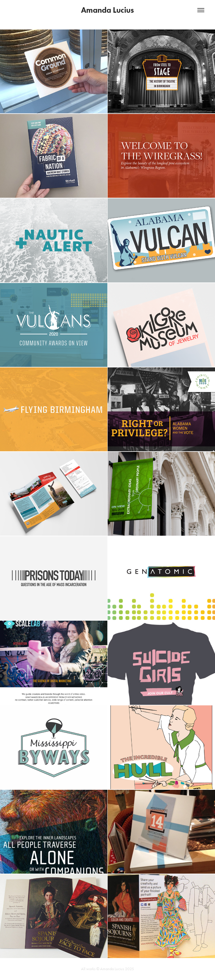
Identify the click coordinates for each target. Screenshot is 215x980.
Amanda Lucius (108, 10)
